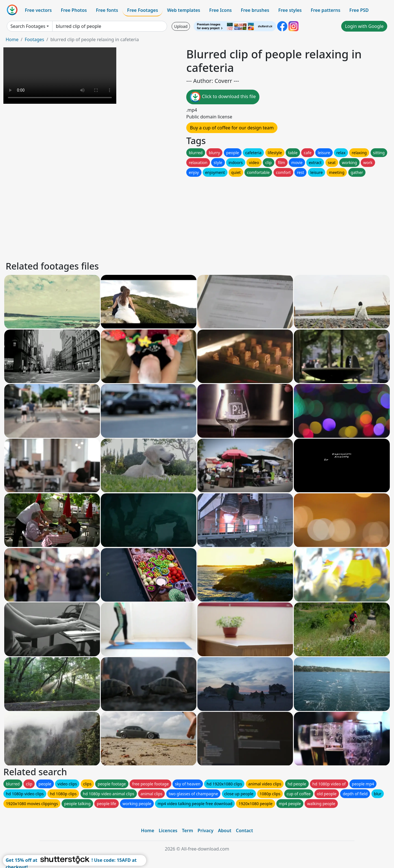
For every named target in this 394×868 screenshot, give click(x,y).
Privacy (205, 831)
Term (187, 831)
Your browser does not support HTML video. (60, 76)
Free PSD (359, 10)
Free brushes (255, 10)
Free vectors (38, 10)
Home (12, 39)
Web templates (184, 10)
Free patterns (326, 10)
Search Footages (28, 26)
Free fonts (107, 10)
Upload (181, 26)
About (225, 831)
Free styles (290, 10)
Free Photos (74, 10)
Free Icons (220, 10)
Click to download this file (223, 97)
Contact (245, 831)
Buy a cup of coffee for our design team (232, 128)
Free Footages (143, 10)
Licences (168, 831)
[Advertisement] (174, 217)
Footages (34, 39)
